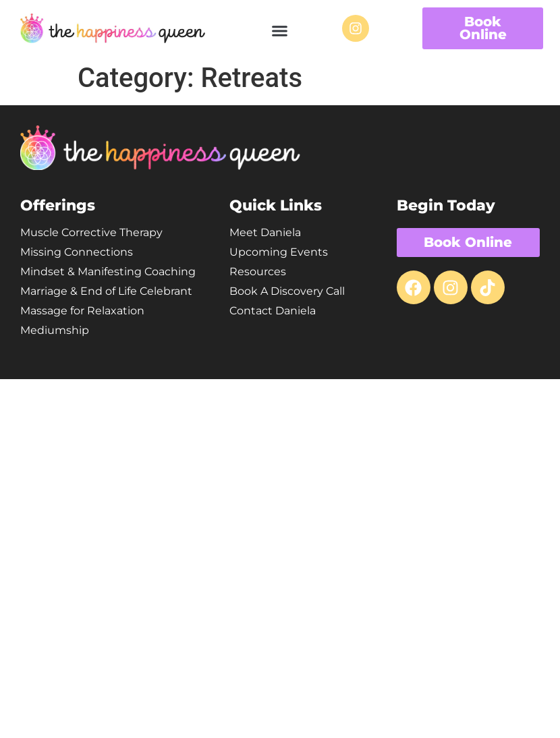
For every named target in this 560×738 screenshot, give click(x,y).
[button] (280, 30)
